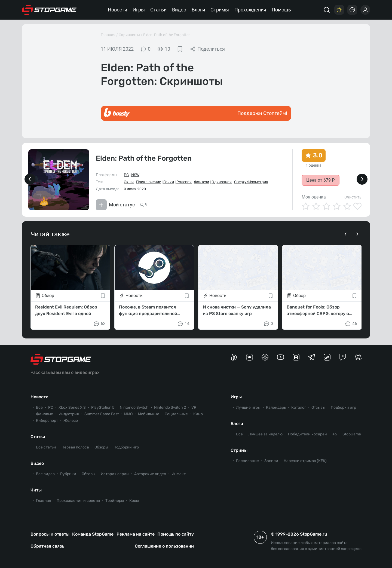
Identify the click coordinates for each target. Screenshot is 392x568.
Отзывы (318, 407)
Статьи (158, 10)
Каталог (299, 407)
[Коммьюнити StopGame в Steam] (327, 357)
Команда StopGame (93, 534)
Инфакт (179, 474)
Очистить (353, 197)
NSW (135, 175)
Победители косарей (307, 434)
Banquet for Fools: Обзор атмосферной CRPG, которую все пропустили (318, 311)
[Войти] (365, 10)
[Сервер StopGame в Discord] (358, 357)
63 (99, 324)
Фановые (45, 414)
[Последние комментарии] (352, 10)
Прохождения (250, 10)
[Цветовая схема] (339, 10)
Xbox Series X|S (72, 407)
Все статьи (46, 447)
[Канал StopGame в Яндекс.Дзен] (265, 357)
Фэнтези (202, 182)
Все (39, 407)
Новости (117, 10)
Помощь (281, 10)
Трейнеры (115, 501)
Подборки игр (126, 447)
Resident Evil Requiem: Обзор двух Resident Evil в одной (66, 310)
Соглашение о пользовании (164, 546)
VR (194, 407)
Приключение (148, 182)
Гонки (169, 182)
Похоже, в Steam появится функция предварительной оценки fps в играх (148, 311)
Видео (179, 10)
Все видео (45, 474)
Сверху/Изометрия (251, 182)
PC (126, 175)
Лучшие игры (248, 407)
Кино (198, 414)
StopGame (352, 434)
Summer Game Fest (102, 414)
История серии (115, 474)
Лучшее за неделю (265, 434)
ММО (128, 414)
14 (183, 324)
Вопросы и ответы (50, 534)
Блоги (198, 10)
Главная (108, 35)
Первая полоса (75, 447)
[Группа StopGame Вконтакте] (249, 357)
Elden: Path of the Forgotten (167, 35)
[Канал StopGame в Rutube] (296, 357)
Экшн (129, 182)
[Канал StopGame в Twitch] (343, 357)
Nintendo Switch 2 (170, 407)
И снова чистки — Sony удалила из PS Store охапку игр (237, 310)
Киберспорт (47, 421)
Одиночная (222, 182)
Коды (134, 501)
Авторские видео (150, 474)
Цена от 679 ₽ (321, 180)
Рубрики (68, 474)
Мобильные (149, 414)
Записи (271, 461)
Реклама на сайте (136, 534)
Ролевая (184, 182)
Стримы (220, 10)
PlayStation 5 (103, 407)
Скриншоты (129, 35)
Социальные (176, 414)
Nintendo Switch (134, 407)
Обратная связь (47, 546)
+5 (335, 434)
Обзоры (101, 447)
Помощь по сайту (176, 534)
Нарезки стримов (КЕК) (305, 461)
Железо (71, 421)
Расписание (247, 461)
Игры (139, 10)
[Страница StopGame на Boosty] (234, 357)
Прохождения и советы (78, 501)
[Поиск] (327, 10)
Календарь (276, 407)
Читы (36, 490)
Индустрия (69, 414)
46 (351, 324)
